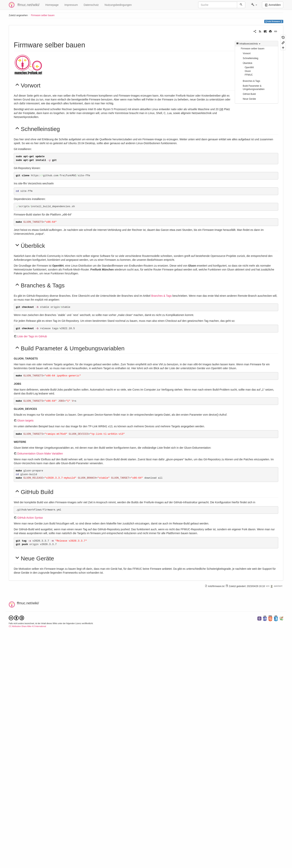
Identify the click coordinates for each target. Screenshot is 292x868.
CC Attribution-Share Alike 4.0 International (27, 859)
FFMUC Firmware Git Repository (37, 405)
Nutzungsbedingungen (118, 5)
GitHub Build (249, 94)
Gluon (248, 71)
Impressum (71, 5)
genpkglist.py (25, 805)
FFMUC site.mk (47, 805)
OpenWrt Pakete (27, 322)
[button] (254, 5)
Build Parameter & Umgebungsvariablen (254, 88)
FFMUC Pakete (27, 436)
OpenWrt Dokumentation (32, 291)
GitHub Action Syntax (30, 684)
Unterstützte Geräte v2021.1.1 (35, 371)
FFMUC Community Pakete (57, 436)
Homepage (52, 5)
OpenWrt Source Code (65, 291)
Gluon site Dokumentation (33, 421)
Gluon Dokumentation (30, 352)
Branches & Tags (251, 81)
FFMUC (249, 75)
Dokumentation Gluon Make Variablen (40, 620)
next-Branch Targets (61, 783)
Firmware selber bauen (43, 15)
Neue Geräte (249, 99)
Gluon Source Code (60, 352)
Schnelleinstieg (251, 58)
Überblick (248, 63)
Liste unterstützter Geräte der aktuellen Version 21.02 (49, 307)
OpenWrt (249, 67)
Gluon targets (25, 587)
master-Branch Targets (31, 783)
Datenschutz (91, 5)
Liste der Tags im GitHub (32, 504)
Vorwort (247, 53)
